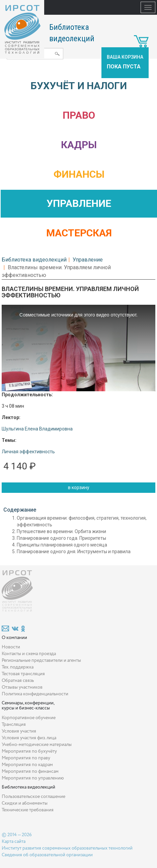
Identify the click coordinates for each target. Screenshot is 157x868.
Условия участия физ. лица (29, 738)
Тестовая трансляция (23, 674)
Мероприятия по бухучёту (29, 751)
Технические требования (28, 810)
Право (79, 115)
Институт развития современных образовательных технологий (67, 848)
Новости (11, 647)
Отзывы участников (22, 687)
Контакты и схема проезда (29, 654)
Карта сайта (14, 842)
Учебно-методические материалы (37, 745)
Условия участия (19, 731)
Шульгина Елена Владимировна (37, 429)
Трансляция (14, 725)
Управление (79, 203)
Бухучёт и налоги (79, 86)
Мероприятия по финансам (30, 771)
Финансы (79, 174)
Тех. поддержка (18, 667)
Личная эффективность (28, 452)
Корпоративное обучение (29, 718)
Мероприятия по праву (26, 758)
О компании (14, 638)
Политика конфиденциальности (35, 694)
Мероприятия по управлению (33, 778)
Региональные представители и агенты (41, 660)
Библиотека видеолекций (34, 260)
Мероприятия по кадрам (27, 765)
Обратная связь (18, 681)
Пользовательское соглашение (33, 797)
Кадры (79, 145)
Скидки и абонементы (25, 803)
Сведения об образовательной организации (47, 855)
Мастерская (79, 233)
